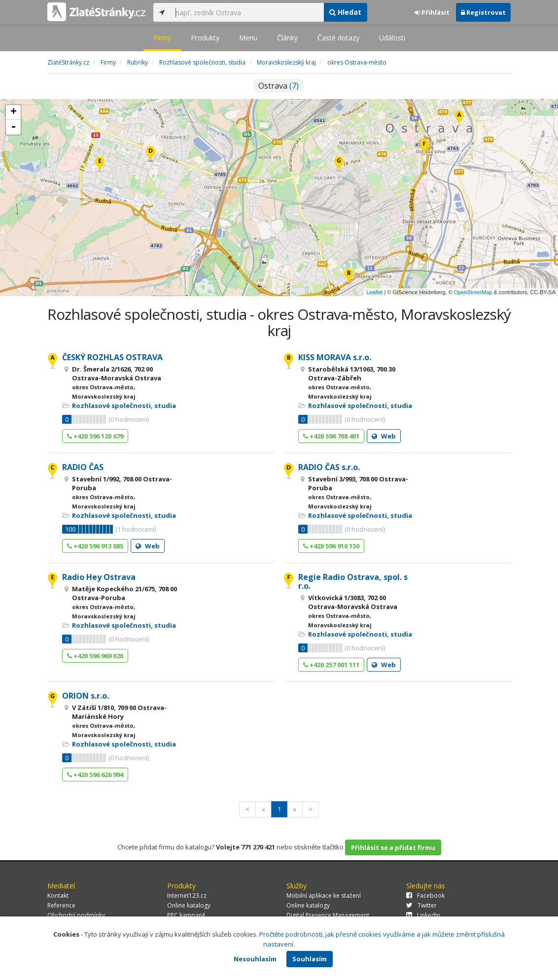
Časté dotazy (338, 38)
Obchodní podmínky (76, 915)
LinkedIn (423, 915)
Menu (248, 38)
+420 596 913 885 (95, 546)
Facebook (425, 896)
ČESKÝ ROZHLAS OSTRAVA (112, 357)
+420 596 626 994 (95, 775)
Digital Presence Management (328, 915)
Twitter (421, 905)
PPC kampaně (186, 915)
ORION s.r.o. (86, 696)
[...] (247, 12)
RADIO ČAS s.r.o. (329, 467)
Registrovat (483, 12)
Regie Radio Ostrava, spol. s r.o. (353, 581)
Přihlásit (432, 12)
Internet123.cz (187, 896)
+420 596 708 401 (331, 436)
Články (287, 38)
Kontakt (58, 896)
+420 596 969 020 (95, 656)
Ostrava (279, 86)
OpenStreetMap (473, 292)
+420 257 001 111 (331, 665)
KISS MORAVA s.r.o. (335, 357)
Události (392, 38)
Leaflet (374, 292)
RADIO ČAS (83, 467)
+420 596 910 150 (331, 546)
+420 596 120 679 (95, 436)
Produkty (205, 38)
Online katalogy (189, 905)
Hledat (345, 12)
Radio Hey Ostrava (99, 577)
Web (384, 436)
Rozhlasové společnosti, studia (124, 406)
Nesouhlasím (255, 959)
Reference (61, 905)
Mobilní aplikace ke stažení (324, 896)
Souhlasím (310, 959)
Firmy (162, 38)
